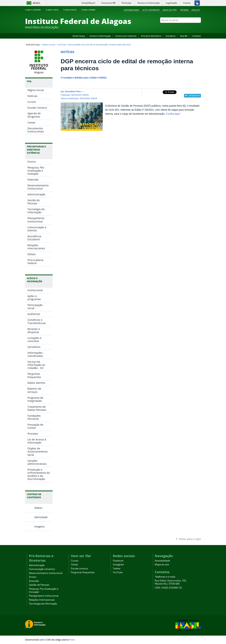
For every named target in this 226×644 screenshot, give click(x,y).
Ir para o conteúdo (34, 10)
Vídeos (38, 508)
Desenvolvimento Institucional (46, 573)
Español (185, 10)
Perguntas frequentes (83, 572)
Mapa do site (170, 10)
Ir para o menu (54, 10)
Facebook (181, 27)
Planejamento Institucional (44, 596)
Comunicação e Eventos (42, 569)
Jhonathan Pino (73, 91)
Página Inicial (49, 45)
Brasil (37, 3)
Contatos (196, 36)
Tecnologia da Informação (43, 604)
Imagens (39, 526)
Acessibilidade (131, 10)
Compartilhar (194, 95)
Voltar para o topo (190, 539)
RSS (199, 27)
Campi (74, 565)
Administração (37, 565)
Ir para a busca (72, 10)
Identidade (41, 517)
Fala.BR (184, 36)
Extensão (34, 581)
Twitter (194, 27)
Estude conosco (79, 569)
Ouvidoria (171, 36)
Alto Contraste (151, 10)
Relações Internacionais (42, 600)
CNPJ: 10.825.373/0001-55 (168, 588)
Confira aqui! (173, 114)
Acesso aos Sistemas (126, 36)
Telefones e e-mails (165, 577)
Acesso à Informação (100, 36)
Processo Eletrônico (151, 36)
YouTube (185, 27)
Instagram (190, 27)
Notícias (62, 45)
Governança (79, 36)
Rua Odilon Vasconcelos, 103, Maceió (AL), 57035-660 (171, 582)
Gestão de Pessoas (39, 585)
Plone (72, 640)
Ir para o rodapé (90, 10)
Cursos (75, 561)
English (196, 10)
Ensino (33, 577)
